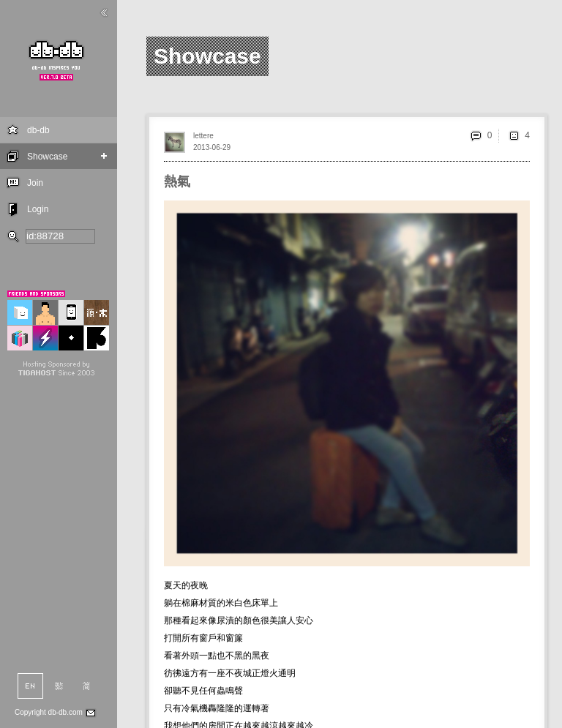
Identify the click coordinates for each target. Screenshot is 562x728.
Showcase (47, 157)
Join (35, 183)
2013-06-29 (212, 147)
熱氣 (177, 181)
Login (38, 209)
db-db (38, 130)
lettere (203, 136)
